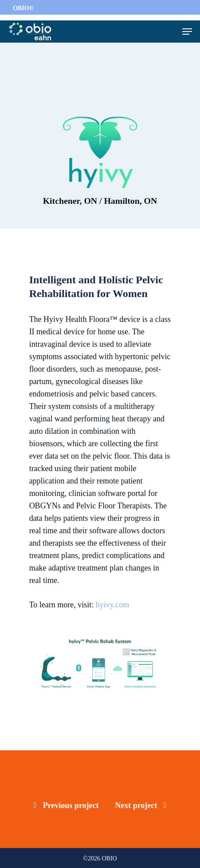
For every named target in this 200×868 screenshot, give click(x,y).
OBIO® (23, 8)
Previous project (66, 805)
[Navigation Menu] (187, 32)
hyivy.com (112, 605)
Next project (141, 805)
